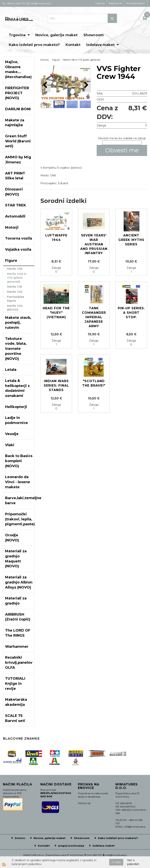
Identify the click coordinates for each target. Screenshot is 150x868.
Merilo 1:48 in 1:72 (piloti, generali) (17, 278)
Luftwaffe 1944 (56, 238)
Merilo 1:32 (15, 292)
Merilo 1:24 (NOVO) (15, 308)
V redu (116, 862)
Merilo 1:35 (15, 269)
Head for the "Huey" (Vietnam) (56, 313)
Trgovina (17, 35)
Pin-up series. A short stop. (131, 313)
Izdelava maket (100, 45)
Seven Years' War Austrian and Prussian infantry (94, 244)
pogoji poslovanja (71, 846)
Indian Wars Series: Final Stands (56, 386)
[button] (86, 85)
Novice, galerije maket (56, 35)
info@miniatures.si (116, 855)
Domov (45, 60)
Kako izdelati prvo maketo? (34, 45)
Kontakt (73, 45)
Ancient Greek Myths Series (131, 240)
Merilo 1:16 (15, 287)
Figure (56, 60)
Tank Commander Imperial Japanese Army (94, 317)
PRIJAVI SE (84, 803)
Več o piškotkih (133, 862)
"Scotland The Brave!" (94, 383)
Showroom (94, 35)
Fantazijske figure (16, 299)
